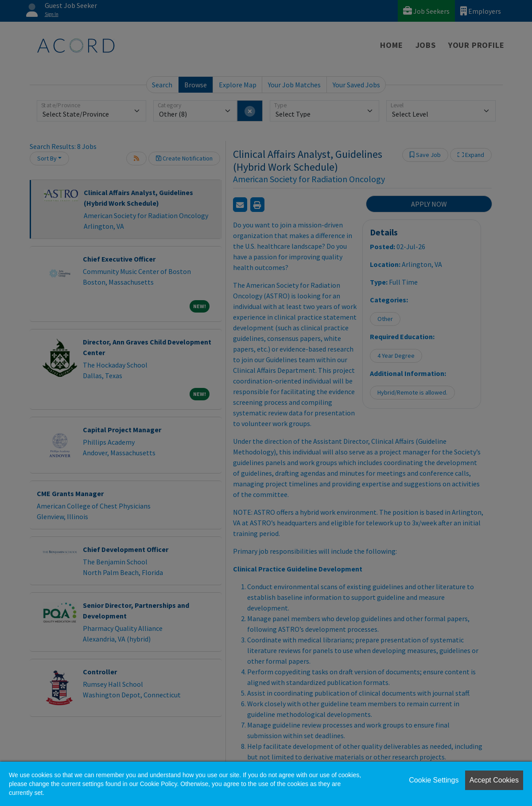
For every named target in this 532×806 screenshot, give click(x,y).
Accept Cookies (494, 780)
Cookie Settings (434, 780)
